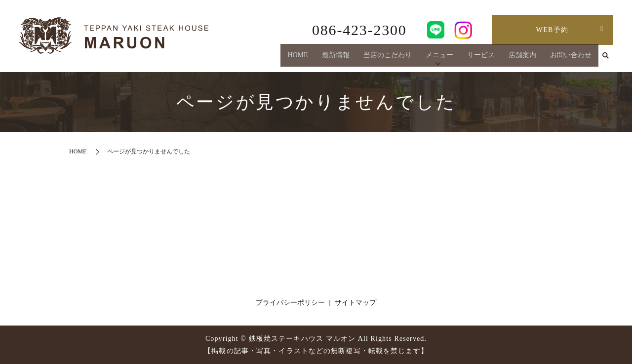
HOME (297, 58)
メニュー (439, 58)
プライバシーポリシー (290, 303)
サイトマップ (355, 303)
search (606, 59)
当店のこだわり (388, 58)
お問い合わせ (571, 58)
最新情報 (336, 58)
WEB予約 (553, 30)
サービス (481, 58)
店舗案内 (522, 58)
